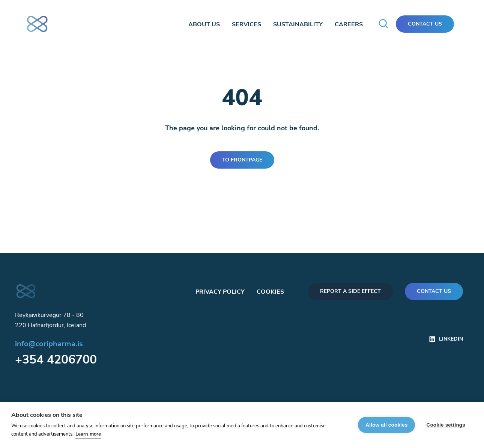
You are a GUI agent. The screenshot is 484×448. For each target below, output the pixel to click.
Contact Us (425, 24)
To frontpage (242, 160)
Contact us (434, 291)
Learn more (88, 434)
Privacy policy (220, 292)
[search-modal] (384, 24)
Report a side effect (350, 291)
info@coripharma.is (49, 344)
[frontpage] (40, 23)
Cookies (270, 292)
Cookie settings (446, 425)
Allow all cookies (386, 425)
